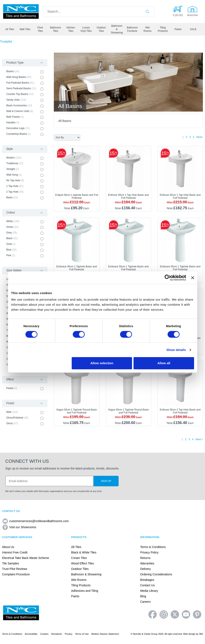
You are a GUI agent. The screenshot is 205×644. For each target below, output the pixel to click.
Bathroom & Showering (117, 29)
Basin (25, 198)
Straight (25, 169)
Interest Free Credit (15, 552)
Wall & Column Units (25, 111)
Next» (200, 137)
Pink (25, 256)
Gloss (25, 424)
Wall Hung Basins (25, 77)
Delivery (146, 569)
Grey (25, 233)
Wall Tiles (25, 29)
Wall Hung (25, 175)
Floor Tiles (40, 29)
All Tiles (10, 29)
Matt (25, 412)
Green (25, 227)
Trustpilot (6, 41)
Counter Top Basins (25, 94)
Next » (199, 439)
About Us (8, 547)
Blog (143, 596)
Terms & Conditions (153, 547)
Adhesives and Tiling (85, 591)
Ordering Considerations (156, 574)
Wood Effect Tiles (82, 563)
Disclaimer (57, 634)
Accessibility (31, 634)
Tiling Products (163, 29)
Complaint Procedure (16, 574)
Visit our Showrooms (19, 527)
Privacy (69, 634)
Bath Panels (25, 117)
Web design (189, 634)
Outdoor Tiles (101, 29)
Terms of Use (82, 634)
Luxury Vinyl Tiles (86, 29)
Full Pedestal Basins (25, 83)
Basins (25, 72)
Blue (25, 250)
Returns (145, 558)
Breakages (147, 580)
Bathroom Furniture (132, 29)
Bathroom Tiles (56, 29)
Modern (25, 158)
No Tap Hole (25, 181)
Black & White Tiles (84, 552)
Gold (25, 244)
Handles (25, 123)
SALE (193, 29)
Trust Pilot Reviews (15, 569)
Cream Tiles (79, 558)
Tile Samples (11, 563)
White (25, 221)
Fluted (25, 388)
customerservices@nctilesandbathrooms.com (35, 521)
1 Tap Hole (25, 186)
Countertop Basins (25, 134)
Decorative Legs (25, 128)
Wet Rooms (147, 29)
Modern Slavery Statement (105, 634)
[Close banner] (193, 278)
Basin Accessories (25, 106)
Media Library (149, 591)
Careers (145, 602)
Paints (178, 29)
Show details (176, 350)
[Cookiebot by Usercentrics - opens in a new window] (168, 278)
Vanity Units (25, 100)
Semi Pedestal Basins (25, 89)
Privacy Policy (149, 552)
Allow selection (102, 363)
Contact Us (147, 585)
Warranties (147, 563)
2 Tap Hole (25, 192)
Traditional (25, 164)
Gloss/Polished (25, 418)
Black (25, 239)
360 (201, 634)
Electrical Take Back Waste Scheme (26, 558)
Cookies (44, 634)
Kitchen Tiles (71, 29)
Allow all (164, 363)
